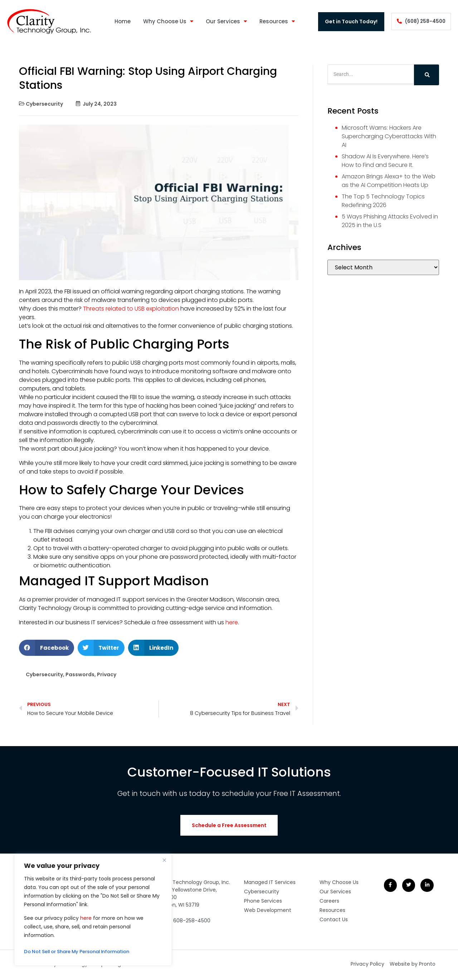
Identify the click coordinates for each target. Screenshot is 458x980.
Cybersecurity (44, 104)
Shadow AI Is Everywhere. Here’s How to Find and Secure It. (385, 161)
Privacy (107, 674)
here (86, 918)
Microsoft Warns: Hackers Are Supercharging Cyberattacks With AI (389, 136)
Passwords (80, 674)
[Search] (427, 75)
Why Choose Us (166, 22)
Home (120, 21)
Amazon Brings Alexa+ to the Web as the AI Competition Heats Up (389, 181)
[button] (47, 648)
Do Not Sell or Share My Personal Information (83, 952)
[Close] (164, 860)
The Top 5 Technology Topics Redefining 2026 (383, 201)
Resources (275, 22)
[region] (93, 910)
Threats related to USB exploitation (130, 309)
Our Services (224, 22)
